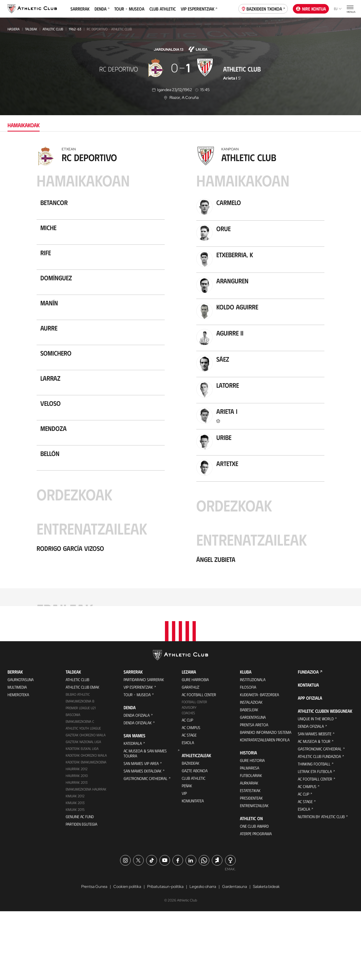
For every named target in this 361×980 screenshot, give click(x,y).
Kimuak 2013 (75, 871)
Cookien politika (127, 955)
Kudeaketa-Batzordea (259, 763)
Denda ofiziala (137, 784)
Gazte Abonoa (195, 839)
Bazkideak (191, 832)
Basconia (73, 783)
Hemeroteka (18, 763)
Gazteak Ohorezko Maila (86, 803)
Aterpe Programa (256, 902)
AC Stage (189, 803)
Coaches (188, 781)
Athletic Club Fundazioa (319, 825)
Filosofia (248, 756)
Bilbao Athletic (78, 763)
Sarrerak (80, 9)
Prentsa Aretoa (254, 793)
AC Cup (187, 788)
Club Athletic (163, 9)
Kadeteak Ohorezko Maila (86, 824)
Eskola (188, 811)
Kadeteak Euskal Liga (82, 817)
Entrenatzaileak (254, 874)
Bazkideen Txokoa (263, 8)
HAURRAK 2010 (77, 844)
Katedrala (133, 812)
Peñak (187, 854)
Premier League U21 (81, 776)
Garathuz (191, 756)
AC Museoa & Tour (314, 810)
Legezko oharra (203, 955)
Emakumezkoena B (80, 770)
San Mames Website (315, 802)
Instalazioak (251, 771)
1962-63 (75, 29)
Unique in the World (316, 787)
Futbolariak (251, 844)
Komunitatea (193, 869)
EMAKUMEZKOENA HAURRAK (86, 857)
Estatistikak (250, 859)
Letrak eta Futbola (315, 840)
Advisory (189, 776)
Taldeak (31, 29)
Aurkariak (249, 851)
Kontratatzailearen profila (265, 808)
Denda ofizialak (138, 791)
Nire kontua (311, 9)
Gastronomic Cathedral (146, 847)
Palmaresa (250, 836)
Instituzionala (253, 748)
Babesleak (249, 778)
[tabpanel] (180, 403)
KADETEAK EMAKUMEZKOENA (86, 831)
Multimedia (17, 756)
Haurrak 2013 (77, 851)
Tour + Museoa (129, 9)
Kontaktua (308, 753)
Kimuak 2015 (75, 878)
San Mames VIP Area (141, 832)
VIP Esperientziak (199, 9)
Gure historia (252, 829)
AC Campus (191, 796)
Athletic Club (53, 29)
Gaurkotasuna (21, 748)
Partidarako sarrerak (144, 748)
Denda (102, 9)
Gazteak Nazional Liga (83, 810)
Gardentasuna (253, 786)
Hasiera (14, 29)
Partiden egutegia (81, 892)
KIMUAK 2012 (75, 864)
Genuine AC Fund (80, 885)
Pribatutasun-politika (165, 955)
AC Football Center (199, 763)
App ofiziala (310, 766)
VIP (184, 862)
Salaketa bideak (266, 955)
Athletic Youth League (83, 797)
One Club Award (254, 895)
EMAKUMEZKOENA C (80, 790)
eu (338, 9)
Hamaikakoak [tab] (24, 125)
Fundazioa (308, 740)
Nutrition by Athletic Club (321, 885)
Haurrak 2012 (77, 837)
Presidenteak (251, 866)
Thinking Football (314, 832)
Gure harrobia (195, 748)
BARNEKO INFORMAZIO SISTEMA (266, 801)
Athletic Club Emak (82, 756)
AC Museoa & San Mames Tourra (145, 822)
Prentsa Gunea (94, 955)
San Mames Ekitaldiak (143, 839)
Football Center (194, 770)
